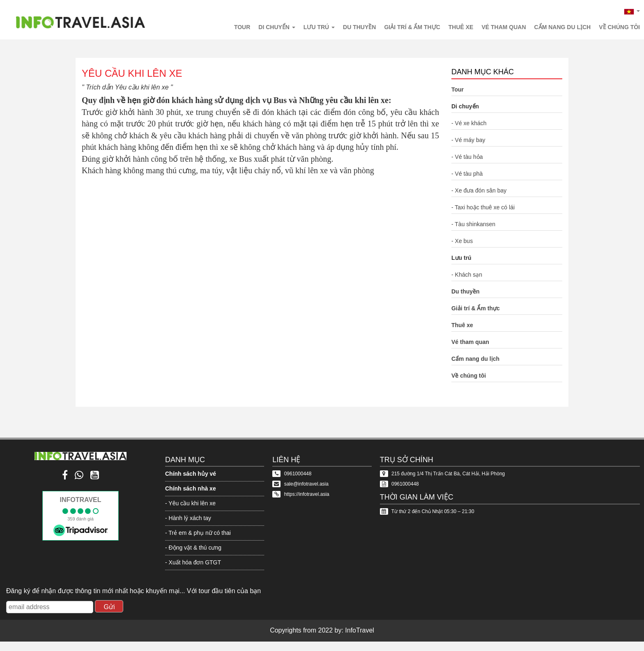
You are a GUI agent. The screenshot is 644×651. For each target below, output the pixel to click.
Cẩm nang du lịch (563, 27)
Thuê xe (461, 27)
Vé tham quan (504, 27)
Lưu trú (319, 27)
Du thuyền (359, 27)
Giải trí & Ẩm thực (412, 27)
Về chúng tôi (619, 27)
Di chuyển (277, 27)
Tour (242, 27)
